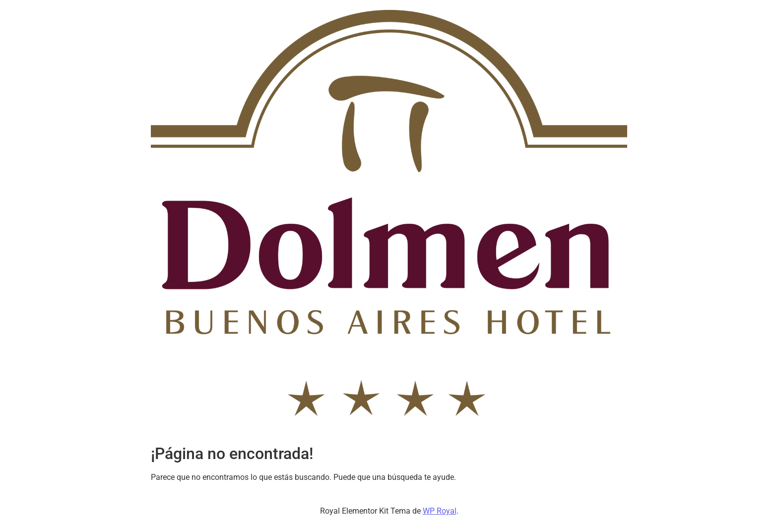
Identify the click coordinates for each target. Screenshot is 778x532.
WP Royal (440, 511)
